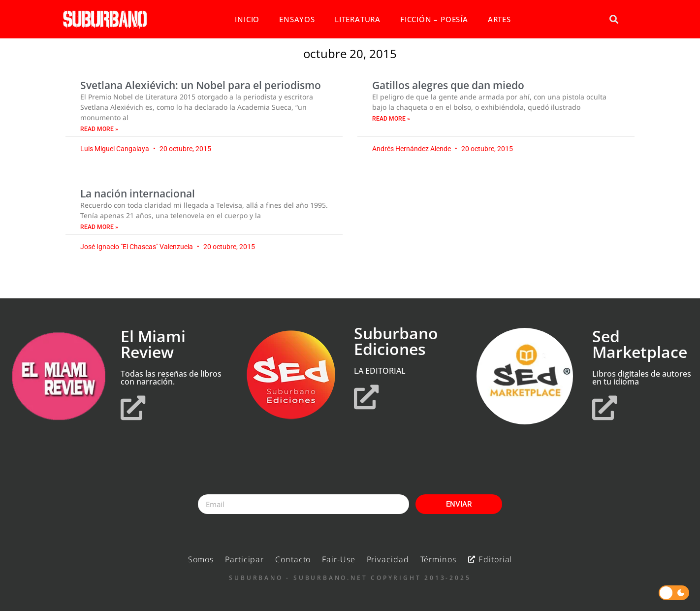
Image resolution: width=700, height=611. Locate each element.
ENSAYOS (297, 19)
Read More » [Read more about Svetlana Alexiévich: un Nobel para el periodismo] (99, 129)
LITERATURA (358, 19)
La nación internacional (138, 193)
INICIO (247, 19)
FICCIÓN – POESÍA (434, 19)
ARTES (499, 19)
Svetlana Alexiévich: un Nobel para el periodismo (201, 85)
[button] (614, 19)
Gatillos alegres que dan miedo (448, 85)
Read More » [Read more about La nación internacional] (99, 227)
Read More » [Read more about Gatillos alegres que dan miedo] (391, 119)
